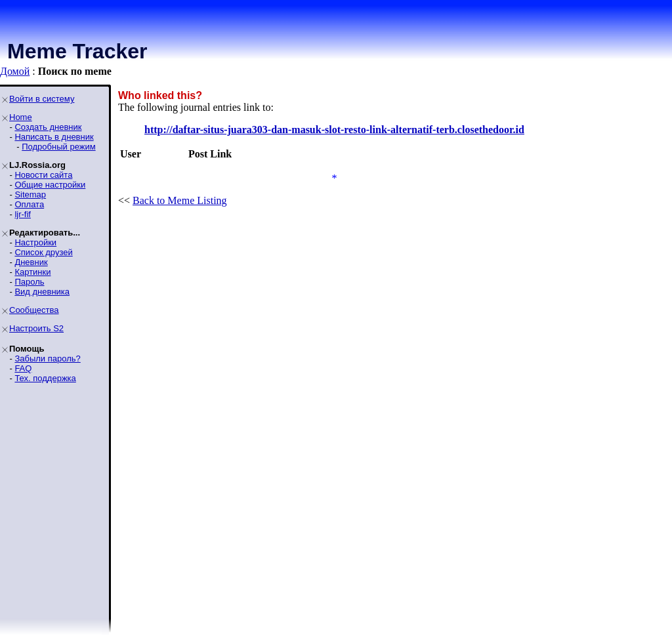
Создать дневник (48, 127)
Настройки (35, 242)
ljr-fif (23, 214)
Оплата (29, 204)
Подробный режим (58, 147)
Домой (15, 71)
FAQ (23, 368)
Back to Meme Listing (180, 200)
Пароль (29, 282)
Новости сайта (43, 175)
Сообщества (34, 310)
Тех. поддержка (45, 378)
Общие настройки (50, 185)
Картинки (32, 272)
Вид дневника (42, 292)
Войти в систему (42, 99)
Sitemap (30, 195)
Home (21, 117)
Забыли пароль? (47, 358)
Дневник (31, 262)
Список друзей (43, 252)
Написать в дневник (54, 137)
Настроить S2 (36, 328)
